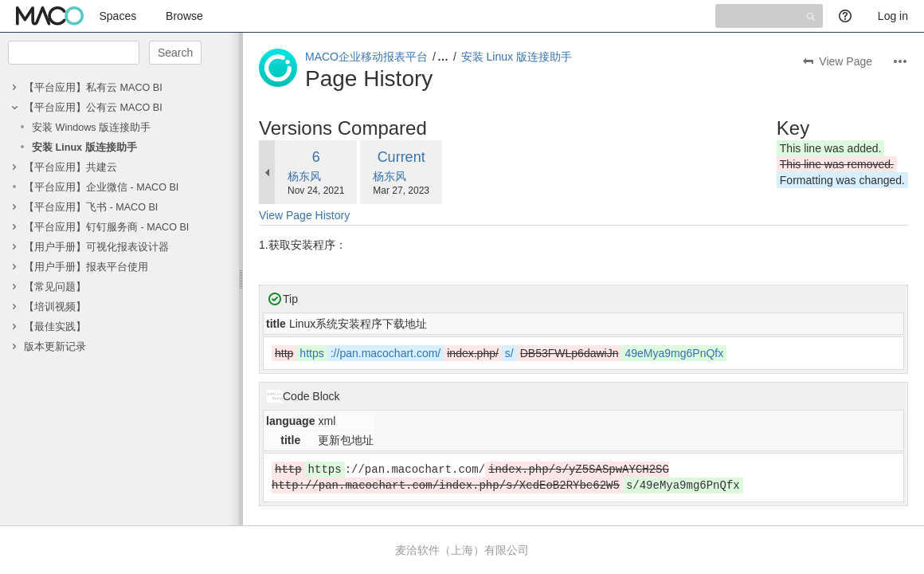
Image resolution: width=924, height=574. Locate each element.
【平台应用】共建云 (70, 167)
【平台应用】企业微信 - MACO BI (101, 187)
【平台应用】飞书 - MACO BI (91, 207)
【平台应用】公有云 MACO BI (93, 108)
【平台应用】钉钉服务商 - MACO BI (106, 227)
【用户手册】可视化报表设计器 (96, 247)
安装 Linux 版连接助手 (84, 147)
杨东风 (304, 176)
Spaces (118, 16)
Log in (893, 16)
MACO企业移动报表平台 (366, 57)
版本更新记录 (55, 347)
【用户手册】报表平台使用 (86, 267)
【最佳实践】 (55, 327)
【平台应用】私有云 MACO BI (93, 88)
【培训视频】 (55, 307)
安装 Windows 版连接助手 (91, 128)
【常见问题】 (55, 287)
